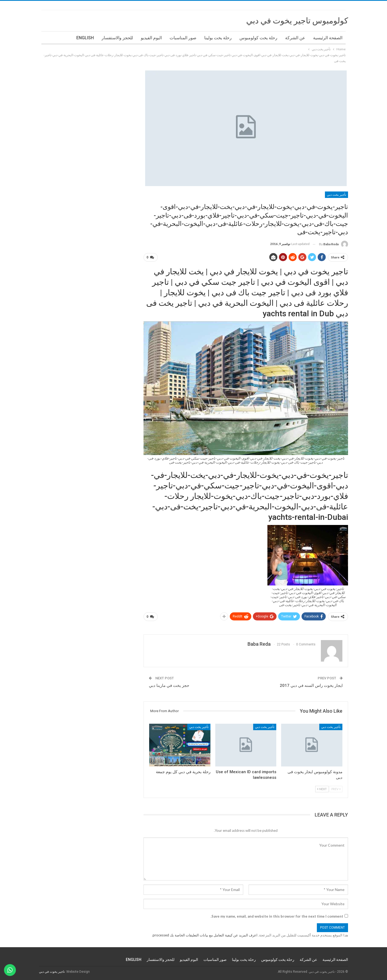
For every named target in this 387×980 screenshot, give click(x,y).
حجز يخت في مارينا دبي (169, 686)
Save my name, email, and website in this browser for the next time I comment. (277, 916)
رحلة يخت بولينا (218, 38)
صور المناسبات (183, 38)
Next (322, 789)
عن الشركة (295, 38)
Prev (336, 789)
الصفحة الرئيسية (328, 38)
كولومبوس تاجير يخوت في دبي (297, 21)
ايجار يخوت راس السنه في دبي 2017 (311, 686)
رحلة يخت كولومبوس (258, 38)
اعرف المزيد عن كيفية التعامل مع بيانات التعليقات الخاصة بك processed (205, 935)
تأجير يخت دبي (336, 195)
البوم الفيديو (151, 38)
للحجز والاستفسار (117, 38)
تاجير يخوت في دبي (52, 972)
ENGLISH (85, 38)
